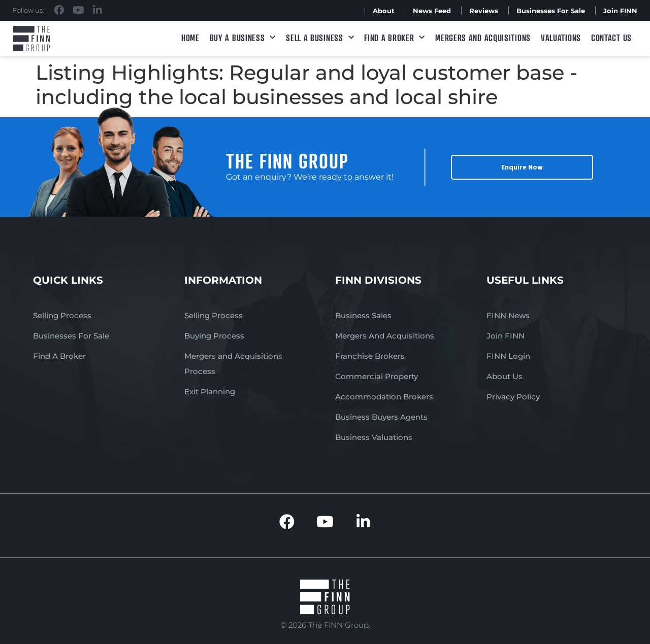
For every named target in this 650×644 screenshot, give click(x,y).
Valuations (561, 38)
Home (190, 38)
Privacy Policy (513, 397)
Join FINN (620, 11)
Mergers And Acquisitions (385, 336)
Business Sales (363, 315)
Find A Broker (395, 38)
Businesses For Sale (551, 11)
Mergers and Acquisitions (483, 38)
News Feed (432, 11)
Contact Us (611, 38)
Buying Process (214, 336)
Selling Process (62, 315)
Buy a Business (243, 38)
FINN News (508, 315)
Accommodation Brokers (384, 397)
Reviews (484, 11)
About (384, 11)
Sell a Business (320, 38)
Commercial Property (377, 376)
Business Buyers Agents (381, 417)
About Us (505, 376)
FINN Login (508, 356)
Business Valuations (374, 437)
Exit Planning (210, 392)
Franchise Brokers (370, 356)
